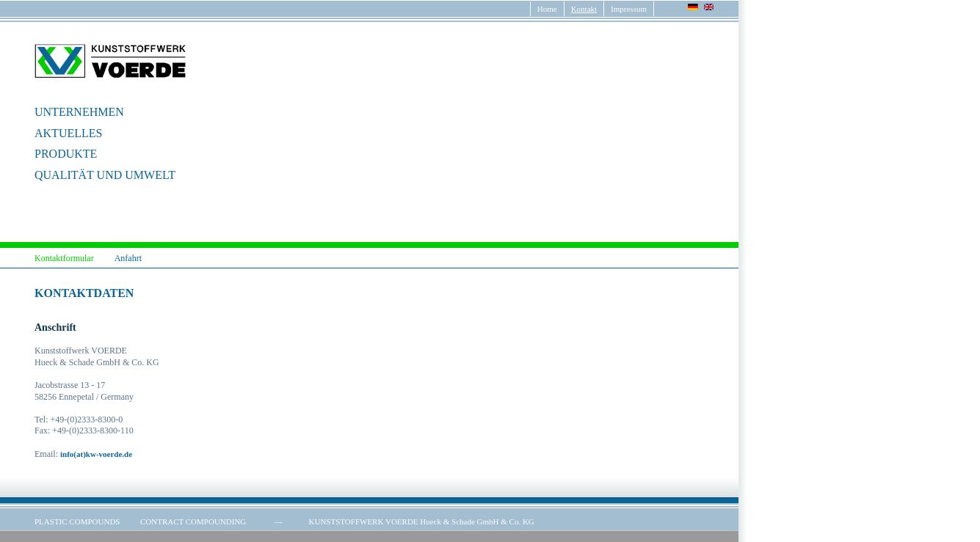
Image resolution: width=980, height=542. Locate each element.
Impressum (629, 9)
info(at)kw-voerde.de (96, 454)
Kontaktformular (64, 258)
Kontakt (584, 9)
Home (547, 9)
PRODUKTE (66, 154)
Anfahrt (128, 258)
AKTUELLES (68, 133)
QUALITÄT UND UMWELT (105, 175)
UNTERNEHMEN (79, 112)
